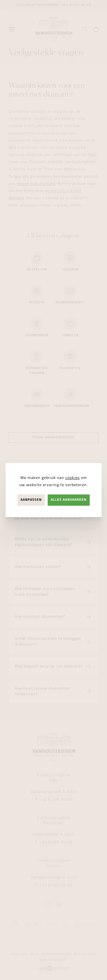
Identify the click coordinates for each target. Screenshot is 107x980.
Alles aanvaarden (69, 500)
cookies (73, 478)
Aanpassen (31, 500)
